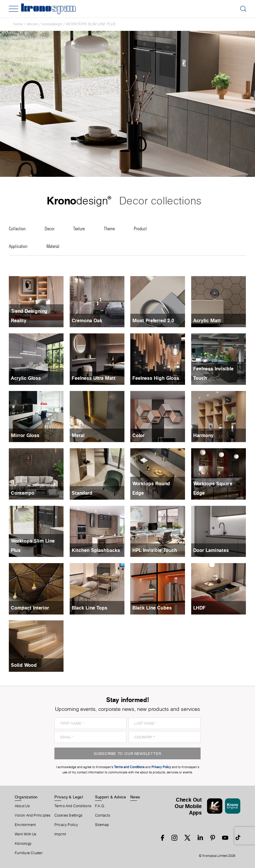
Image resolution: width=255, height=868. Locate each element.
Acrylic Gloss (26, 378)
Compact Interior (30, 608)
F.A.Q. (100, 806)
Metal (78, 435)
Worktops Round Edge (151, 488)
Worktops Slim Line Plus (91, 24)
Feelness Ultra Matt (94, 378)
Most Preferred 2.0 (153, 320)
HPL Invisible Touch (155, 550)
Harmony (203, 435)
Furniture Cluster (29, 853)
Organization (26, 797)
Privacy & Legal (69, 797)
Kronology (23, 844)
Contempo (23, 493)
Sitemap (102, 825)
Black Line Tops (90, 608)
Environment (25, 825)
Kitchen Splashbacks (96, 550)
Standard (82, 493)
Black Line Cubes (152, 608)
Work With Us (26, 834)
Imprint (60, 834)
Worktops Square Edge (213, 488)
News (135, 797)
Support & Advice (111, 797)
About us (22, 806)
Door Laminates (211, 550)
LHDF (199, 608)
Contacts (102, 815)
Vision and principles (33, 815)
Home (18, 24)
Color (139, 435)
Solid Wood (24, 665)
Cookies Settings (69, 815)
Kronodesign (52, 24)
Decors (32, 24)
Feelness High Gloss (156, 378)
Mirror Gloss (25, 435)
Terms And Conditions (73, 806)
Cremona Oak (87, 320)
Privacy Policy (66, 825)
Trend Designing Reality (29, 316)
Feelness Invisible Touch (213, 373)
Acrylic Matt (207, 320)
